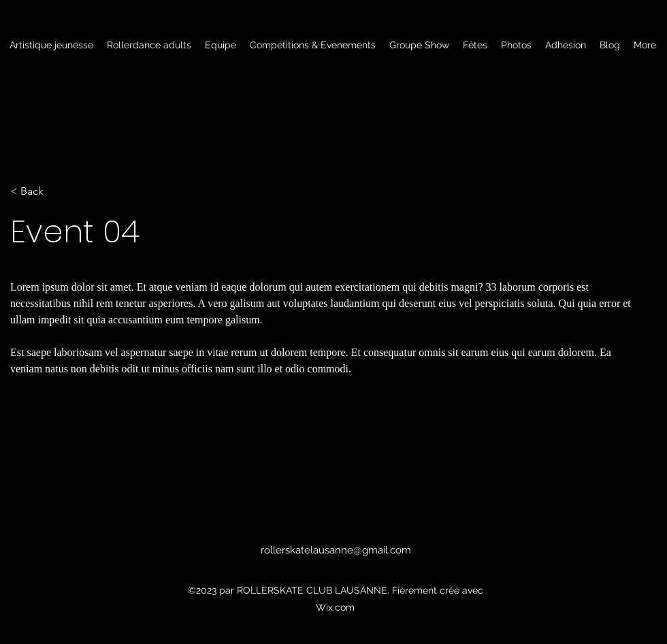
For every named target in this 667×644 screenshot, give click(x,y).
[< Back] (55, 191)
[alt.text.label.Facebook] (344, 566)
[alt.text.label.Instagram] (323, 566)
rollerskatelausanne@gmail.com (336, 550)
